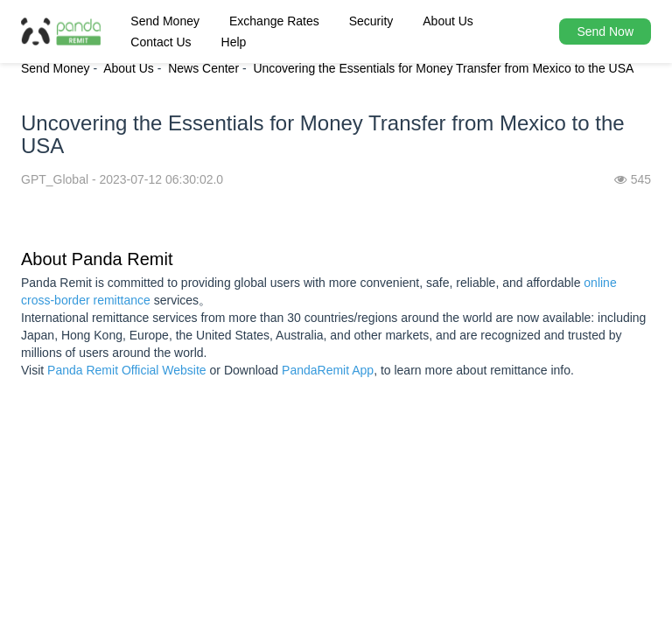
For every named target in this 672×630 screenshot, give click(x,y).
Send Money (165, 21)
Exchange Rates (274, 21)
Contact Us (161, 42)
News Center (203, 68)
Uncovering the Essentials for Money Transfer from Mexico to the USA (443, 68)
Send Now (605, 31)
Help (234, 42)
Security (371, 21)
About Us (448, 21)
